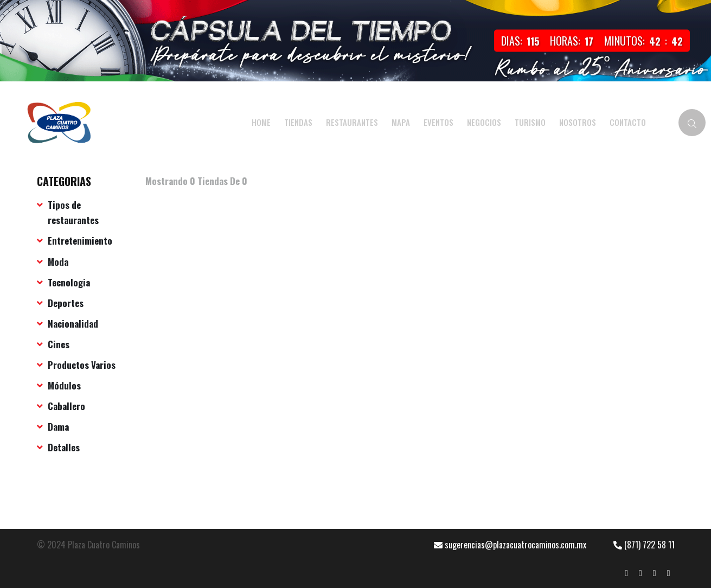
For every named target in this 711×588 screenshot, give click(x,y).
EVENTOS (438, 122)
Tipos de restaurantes (73, 212)
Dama (58, 427)
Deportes (66, 303)
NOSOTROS (578, 122)
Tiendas (298, 122)
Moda (58, 262)
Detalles (64, 447)
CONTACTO (628, 122)
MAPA (401, 122)
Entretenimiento (80, 241)
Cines (59, 344)
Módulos (64, 385)
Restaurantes (352, 122)
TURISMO (530, 122)
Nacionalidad (73, 324)
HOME (261, 122)
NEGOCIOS (484, 122)
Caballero (66, 406)
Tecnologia (69, 282)
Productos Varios (82, 365)
